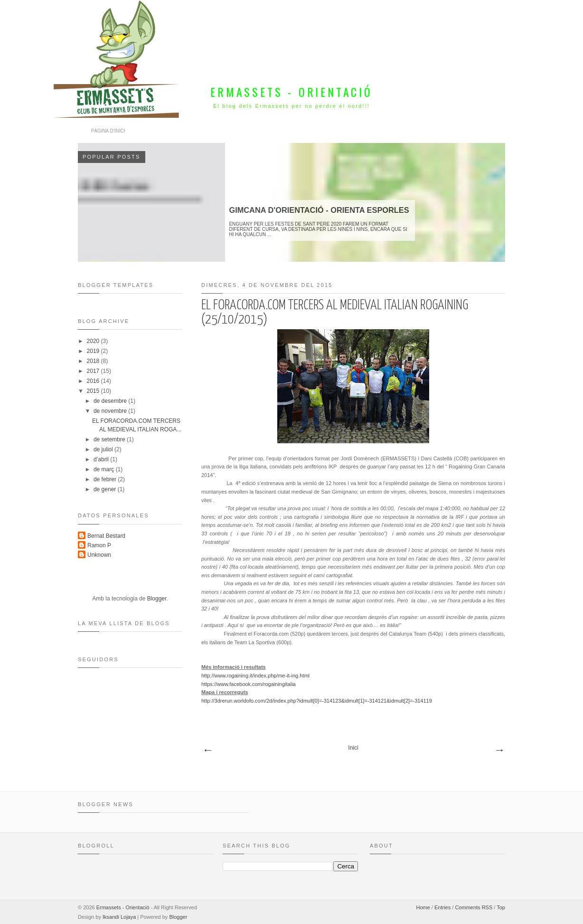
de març (105, 469)
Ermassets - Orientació (291, 92)
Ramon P (99, 545)
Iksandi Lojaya (119, 917)
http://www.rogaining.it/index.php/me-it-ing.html (255, 676)
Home (423, 907)
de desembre (111, 401)
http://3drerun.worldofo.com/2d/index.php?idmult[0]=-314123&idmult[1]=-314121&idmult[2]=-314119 (317, 701)
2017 (94, 371)
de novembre (111, 411)
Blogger (157, 599)
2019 (94, 351)
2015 (94, 391)
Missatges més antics (499, 751)
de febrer (106, 479)
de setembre (110, 439)
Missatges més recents (207, 751)
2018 (94, 361)
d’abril (102, 459)
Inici (353, 748)
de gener (106, 489)
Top (501, 907)
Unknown (99, 555)
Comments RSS (474, 907)
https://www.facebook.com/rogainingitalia (249, 684)
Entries (442, 907)
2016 (94, 381)
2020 (94, 341)
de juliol (104, 449)
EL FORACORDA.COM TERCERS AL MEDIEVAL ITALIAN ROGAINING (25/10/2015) (335, 313)
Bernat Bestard (106, 536)
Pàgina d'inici (108, 131)
